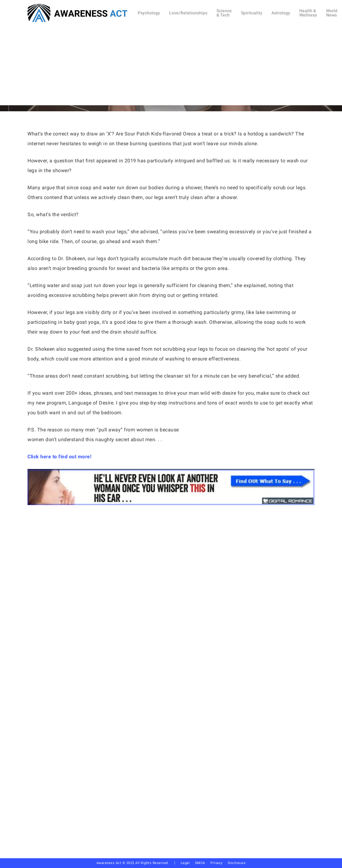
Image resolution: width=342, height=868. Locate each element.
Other (184, 62)
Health (160, 62)
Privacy (219, 863)
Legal (185, 863)
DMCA (200, 863)
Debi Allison (150, 94)
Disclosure (237, 863)
